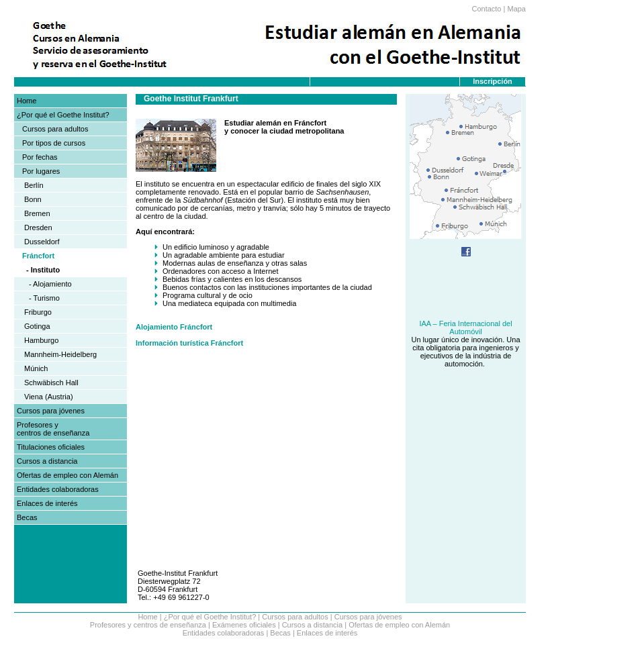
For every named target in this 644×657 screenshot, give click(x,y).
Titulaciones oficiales (51, 447)
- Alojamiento (50, 284)
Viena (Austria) (49, 397)
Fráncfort (38, 256)
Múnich (36, 368)
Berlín (34, 185)
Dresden (38, 228)
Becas (27, 517)
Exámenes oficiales (244, 625)
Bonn (33, 199)
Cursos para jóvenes (51, 411)
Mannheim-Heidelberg (60, 354)
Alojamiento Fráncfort (174, 327)
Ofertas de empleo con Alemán (67, 475)
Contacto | (488, 9)
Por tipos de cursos (54, 143)
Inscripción (493, 81)
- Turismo (44, 298)
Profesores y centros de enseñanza (53, 429)
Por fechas (40, 157)
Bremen (37, 213)
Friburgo (38, 312)
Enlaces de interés (47, 503)
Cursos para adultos (55, 129)
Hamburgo (41, 340)
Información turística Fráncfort (189, 343)
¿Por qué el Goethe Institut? (63, 115)
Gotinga (37, 326)
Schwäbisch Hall (51, 383)
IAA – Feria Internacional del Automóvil (465, 327)
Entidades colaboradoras (58, 489)
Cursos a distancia (47, 461)
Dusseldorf (42, 242)
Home (27, 101)
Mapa (516, 9)
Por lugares (41, 171)
